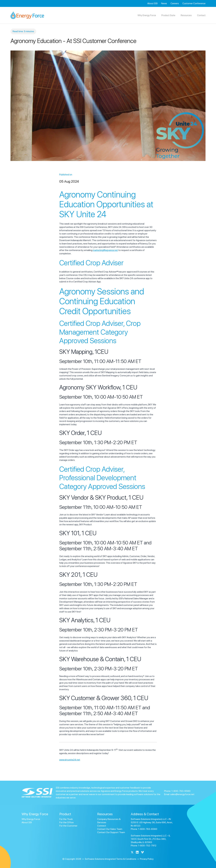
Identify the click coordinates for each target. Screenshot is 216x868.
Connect (102, 826)
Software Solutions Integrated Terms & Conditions (111, 859)
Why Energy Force (31, 819)
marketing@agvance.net (105, 250)
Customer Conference (194, 3)
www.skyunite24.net (70, 760)
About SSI (152, 3)
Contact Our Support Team (111, 832)
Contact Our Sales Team (110, 829)
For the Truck (66, 819)
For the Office (67, 822)
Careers (175, 3)
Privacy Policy (147, 859)
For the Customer (68, 826)
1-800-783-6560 (181, 791)
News (164, 3)
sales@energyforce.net (182, 794)
